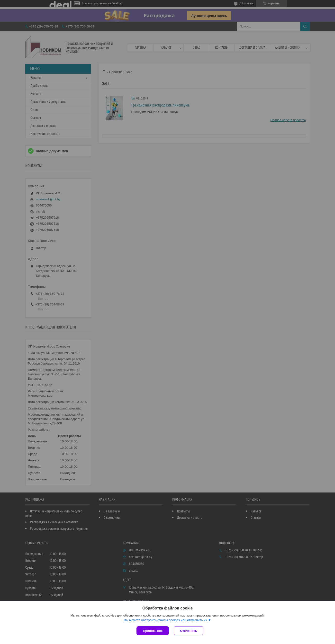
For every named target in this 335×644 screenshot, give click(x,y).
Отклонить (188, 631)
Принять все (153, 631)
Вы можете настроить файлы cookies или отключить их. (166, 620)
